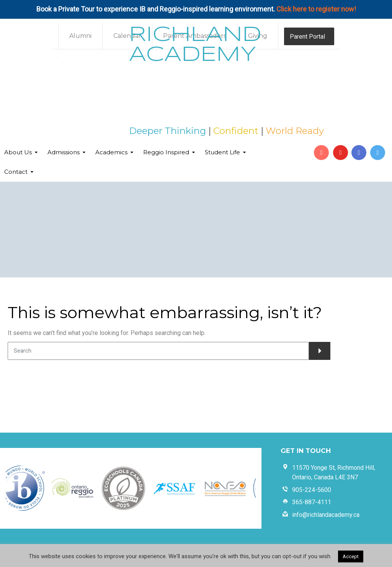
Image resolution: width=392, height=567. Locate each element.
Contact (16, 172)
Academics (111, 152)
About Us (18, 152)
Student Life (222, 152)
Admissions (64, 152)
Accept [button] (351, 556)
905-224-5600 (312, 490)
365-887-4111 (312, 502)
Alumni (80, 36)
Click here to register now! (316, 9)
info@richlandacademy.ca (326, 515)
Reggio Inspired (166, 152)
